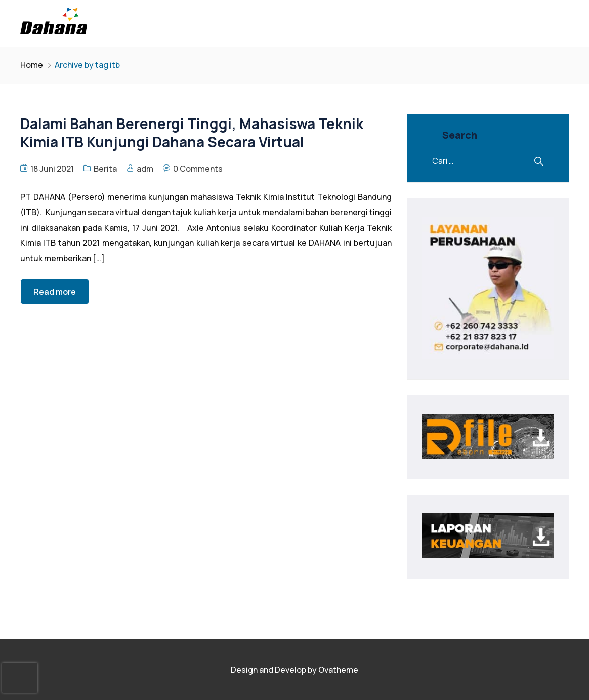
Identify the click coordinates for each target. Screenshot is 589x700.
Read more (55, 292)
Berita (105, 169)
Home (32, 65)
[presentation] (20, 678)
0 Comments (198, 169)
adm (145, 169)
